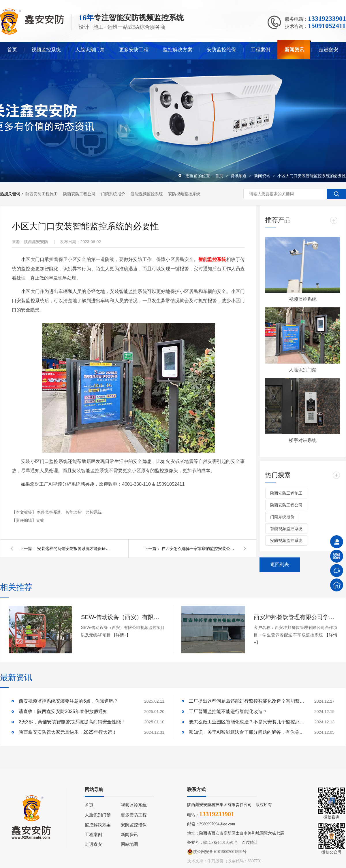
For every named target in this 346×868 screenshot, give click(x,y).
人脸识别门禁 (90, 50)
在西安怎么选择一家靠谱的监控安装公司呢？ (199, 549)
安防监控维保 (221, 50)
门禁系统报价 (113, 194)
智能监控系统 (50, 512)
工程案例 (260, 50)
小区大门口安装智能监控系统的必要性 (312, 176)
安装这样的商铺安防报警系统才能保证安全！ (75, 549)
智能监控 (74, 512)
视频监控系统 (46, 50)
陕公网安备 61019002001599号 (217, 852)
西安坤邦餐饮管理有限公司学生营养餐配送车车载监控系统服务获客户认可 (296, 617)
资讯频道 (239, 176)
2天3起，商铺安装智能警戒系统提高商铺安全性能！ (72, 722)
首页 (12, 50)
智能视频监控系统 (147, 194)
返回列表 (280, 565)
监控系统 (94, 512)
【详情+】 (121, 635)
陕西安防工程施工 (42, 194)
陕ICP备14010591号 (221, 843)
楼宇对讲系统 (303, 440)
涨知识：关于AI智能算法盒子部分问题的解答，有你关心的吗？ (247, 732)
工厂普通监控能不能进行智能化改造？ (228, 711)
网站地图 (129, 844)
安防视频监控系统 (184, 194)
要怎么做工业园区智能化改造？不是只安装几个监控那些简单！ (247, 722)
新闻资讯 (294, 50)
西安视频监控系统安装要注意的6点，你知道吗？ (68, 701)
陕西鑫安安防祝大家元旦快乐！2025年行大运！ (68, 732)
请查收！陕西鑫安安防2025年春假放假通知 (63, 711)
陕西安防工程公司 (79, 194)
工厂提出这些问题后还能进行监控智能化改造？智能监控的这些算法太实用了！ (247, 701)
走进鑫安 (328, 50)
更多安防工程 (134, 50)
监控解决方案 (178, 50)
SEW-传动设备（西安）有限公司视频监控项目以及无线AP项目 (123, 617)
